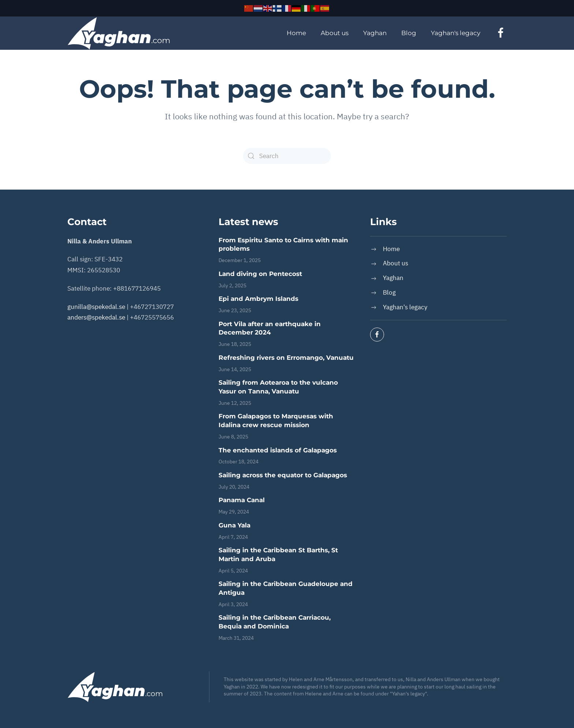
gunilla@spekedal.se (96, 307)
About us (335, 33)
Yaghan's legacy (456, 33)
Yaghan (375, 33)
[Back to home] (119, 33)
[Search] (287, 156)
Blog (409, 33)
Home (296, 33)
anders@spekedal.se (96, 317)
